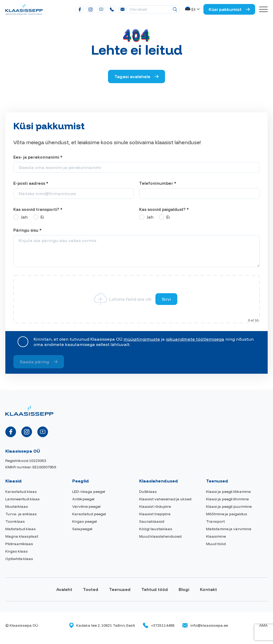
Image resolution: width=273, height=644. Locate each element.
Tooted (91, 589)
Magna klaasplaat (22, 536)
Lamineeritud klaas (23, 499)
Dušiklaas (148, 492)
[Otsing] (175, 9)
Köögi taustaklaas (156, 529)
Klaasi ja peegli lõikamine (228, 492)
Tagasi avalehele (132, 77)
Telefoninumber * (158, 183)
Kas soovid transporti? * (38, 209)
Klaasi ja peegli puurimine (229, 506)
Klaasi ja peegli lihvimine (227, 499)
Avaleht (64, 589)
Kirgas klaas (17, 551)
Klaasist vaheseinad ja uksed (165, 499)
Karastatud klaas (21, 492)
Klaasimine (216, 536)
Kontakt (208, 589)
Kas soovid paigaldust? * (164, 209)
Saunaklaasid (152, 521)
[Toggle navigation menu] (263, 9)
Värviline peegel (86, 506)
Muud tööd (216, 544)
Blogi (184, 589)
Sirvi (166, 299)
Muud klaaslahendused (160, 536)
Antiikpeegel (83, 499)
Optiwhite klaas (19, 559)
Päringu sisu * (27, 230)
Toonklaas (15, 521)
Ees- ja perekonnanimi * (38, 157)
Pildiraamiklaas (19, 544)
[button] (193, 9)
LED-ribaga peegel (89, 492)
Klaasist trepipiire (155, 514)
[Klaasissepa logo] (24, 9)
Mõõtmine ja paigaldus (227, 514)
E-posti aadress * (31, 183)
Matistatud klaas (21, 529)
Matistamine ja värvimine (229, 529)
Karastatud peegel (89, 514)
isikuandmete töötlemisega (195, 339)
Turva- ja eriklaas (21, 514)
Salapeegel (82, 529)
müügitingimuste (142, 339)
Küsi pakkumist (225, 9)
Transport (215, 521)
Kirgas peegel (85, 521)
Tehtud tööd (155, 589)
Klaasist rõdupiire (155, 506)
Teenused (120, 589)
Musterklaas (17, 506)
